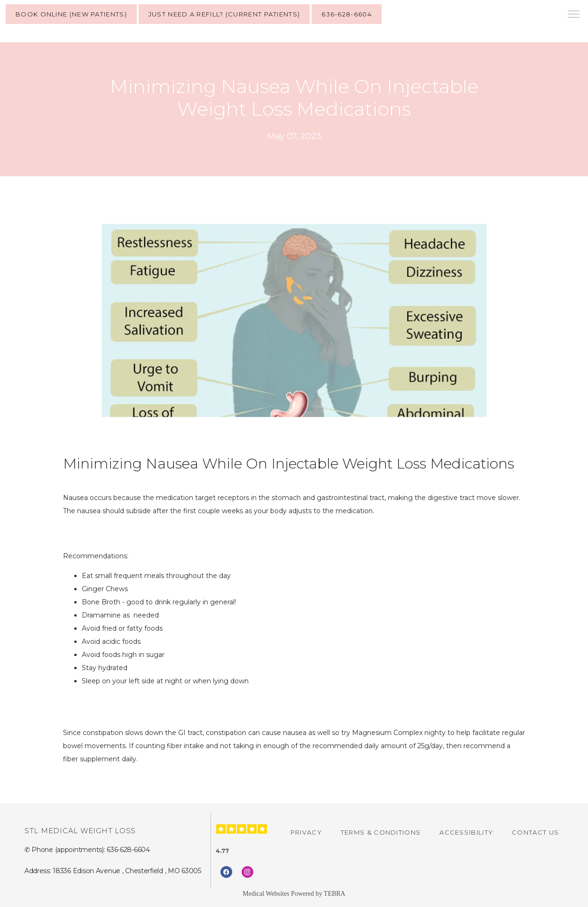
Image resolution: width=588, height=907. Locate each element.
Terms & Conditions (381, 832)
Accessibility (466, 832)
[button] (574, 15)
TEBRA (335, 894)
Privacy (306, 832)
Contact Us (535, 832)
